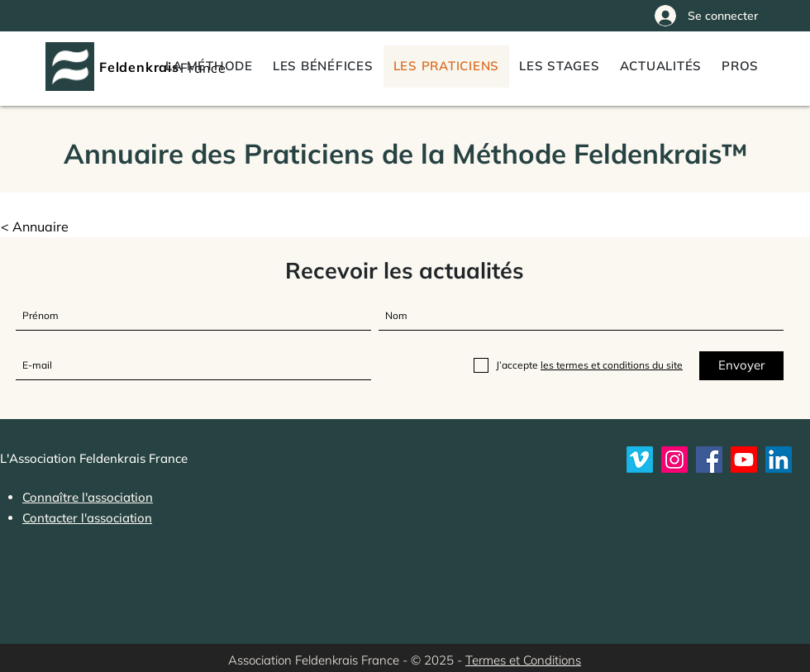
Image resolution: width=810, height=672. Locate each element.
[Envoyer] (741, 366)
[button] (740, 67)
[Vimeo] (640, 460)
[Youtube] (744, 460)
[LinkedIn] (779, 460)
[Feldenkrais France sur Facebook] (709, 460)
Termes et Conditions (523, 660)
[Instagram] (674, 460)
